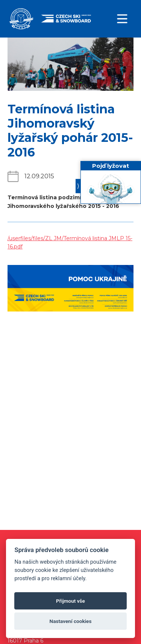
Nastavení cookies (71, 621)
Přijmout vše (70, 601)
